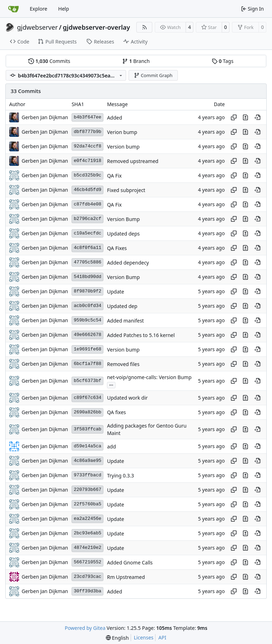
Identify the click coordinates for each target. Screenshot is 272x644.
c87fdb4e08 (87, 204)
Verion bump (122, 132)
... (111, 384)
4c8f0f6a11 (87, 248)
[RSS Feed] (144, 27)
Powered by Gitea (85, 628)
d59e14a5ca (87, 446)
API (162, 637)
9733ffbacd (87, 475)
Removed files (123, 364)
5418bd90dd (87, 277)
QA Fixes (117, 248)
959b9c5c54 (87, 320)
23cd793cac (87, 577)
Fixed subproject (126, 190)
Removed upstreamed (133, 161)
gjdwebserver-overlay (96, 27)
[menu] (117, 638)
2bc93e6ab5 (87, 533)
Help (64, 9)
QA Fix (114, 176)
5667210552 (87, 562)
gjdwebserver (37, 27)
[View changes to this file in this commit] (245, 117)
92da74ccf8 (87, 146)
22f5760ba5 (87, 504)
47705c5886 (87, 262)
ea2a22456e (87, 519)
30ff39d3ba (87, 591)
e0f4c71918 (87, 161)
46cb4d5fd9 (87, 190)
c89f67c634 (87, 398)
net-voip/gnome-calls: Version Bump (149, 378)
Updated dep (122, 306)
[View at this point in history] (257, 117)
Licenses (144, 637)
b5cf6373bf (87, 381)
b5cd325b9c (87, 175)
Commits (49, 61)
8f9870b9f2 (87, 291)
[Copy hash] (234, 117)
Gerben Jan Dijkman (45, 117)
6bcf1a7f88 (87, 364)
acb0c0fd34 (87, 306)
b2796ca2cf (87, 219)
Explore (38, 9)
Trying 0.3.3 (120, 475)
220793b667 (87, 490)
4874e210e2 (87, 548)
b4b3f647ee (87, 117)
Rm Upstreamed (126, 577)
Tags (223, 61)
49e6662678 (87, 335)
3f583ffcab (87, 429)
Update (115, 292)
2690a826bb (87, 412)
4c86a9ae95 (87, 461)
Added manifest (125, 321)
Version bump (123, 147)
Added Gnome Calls (130, 562)
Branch (136, 61)
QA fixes (116, 413)
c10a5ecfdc (87, 233)
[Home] (13, 9)
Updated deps (123, 234)
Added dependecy (128, 263)
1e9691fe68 (87, 349)
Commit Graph (153, 75)
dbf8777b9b (87, 132)
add (111, 446)
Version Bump (123, 219)
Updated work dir (127, 398)
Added (115, 118)
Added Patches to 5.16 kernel (141, 335)
